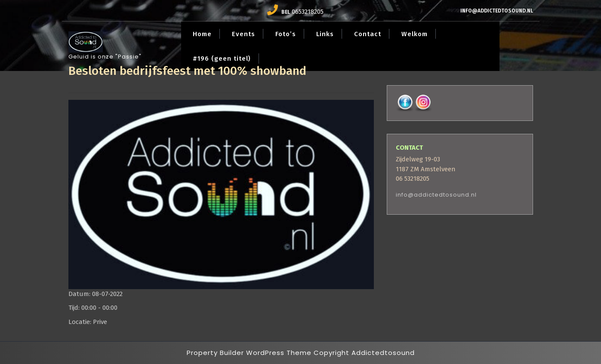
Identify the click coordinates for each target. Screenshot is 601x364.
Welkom (415, 34)
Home (202, 34)
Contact (368, 34)
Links (325, 34)
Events (243, 34)
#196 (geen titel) (222, 59)
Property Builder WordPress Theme (249, 353)
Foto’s (286, 34)
